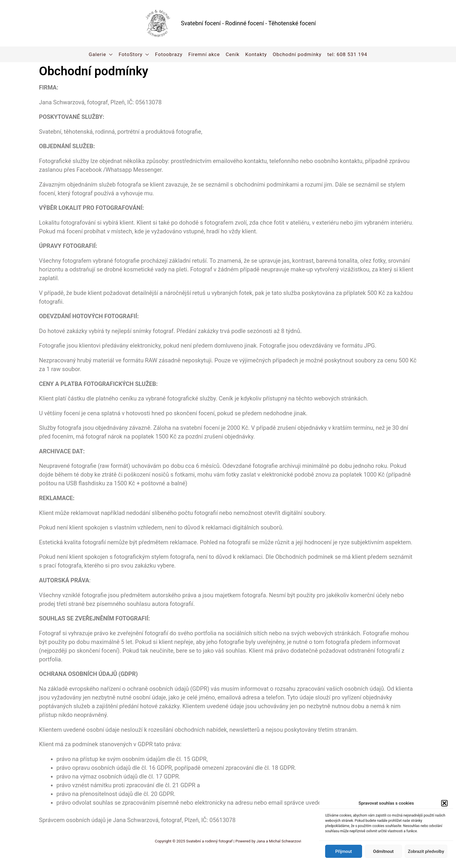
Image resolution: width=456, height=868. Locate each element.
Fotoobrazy (169, 54)
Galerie (97, 54)
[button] (444, 803)
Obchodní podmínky (297, 54)
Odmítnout (383, 851)
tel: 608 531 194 (347, 54)
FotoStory (131, 54)
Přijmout (344, 851)
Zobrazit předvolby (426, 851)
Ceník (233, 54)
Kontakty (256, 54)
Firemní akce (204, 54)
